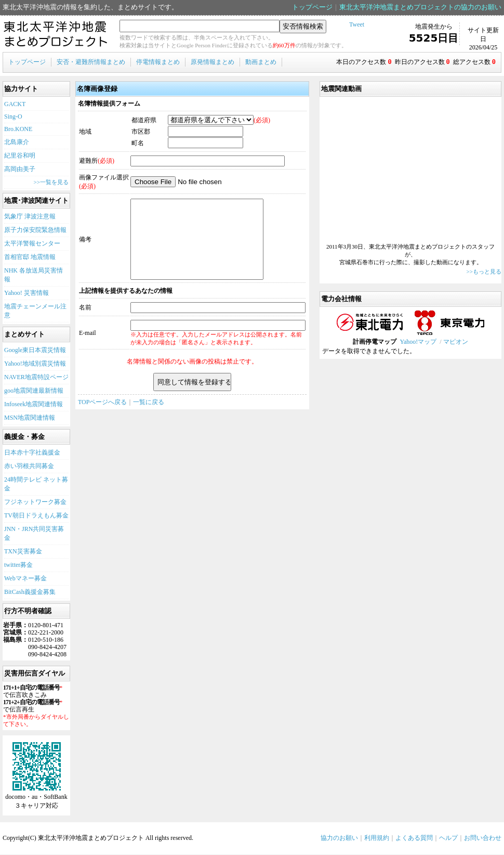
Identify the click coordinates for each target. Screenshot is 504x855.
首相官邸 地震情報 (30, 257)
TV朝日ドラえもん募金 (36, 516)
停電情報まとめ (158, 62)
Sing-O (13, 117)
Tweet (357, 24)
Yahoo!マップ (418, 342)
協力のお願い (339, 838)
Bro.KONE (18, 129)
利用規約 (377, 838)
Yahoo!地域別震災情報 (35, 364)
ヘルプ (448, 838)
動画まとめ (261, 62)
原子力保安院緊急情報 (35, 230)
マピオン (456, 342)
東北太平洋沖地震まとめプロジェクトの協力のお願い (420, 7)
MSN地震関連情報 (30, 418)
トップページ (312, 7)
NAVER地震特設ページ (36, 378)
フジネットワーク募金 (35, 502)
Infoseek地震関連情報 (34, 405)
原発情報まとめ (213, 62)
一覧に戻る (149, 418)
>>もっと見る (484, 272)
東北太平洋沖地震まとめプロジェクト (56, 35)
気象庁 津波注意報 (30, 217)
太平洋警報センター (32, 244)
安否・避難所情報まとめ (91, 62)
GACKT (15, 105)
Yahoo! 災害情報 (26, 293)
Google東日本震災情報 (35, 351)
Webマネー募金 (25, 579)
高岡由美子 (20, 170)
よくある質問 (414, 838)
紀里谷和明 (20, 156)
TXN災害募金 (23, 552)
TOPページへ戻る (102, 418)
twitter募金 (18, 565)
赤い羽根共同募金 (29, 467)
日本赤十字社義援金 (32, 453)
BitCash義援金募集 (30, 592)
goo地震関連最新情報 (34, 391)
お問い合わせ (483, 838)
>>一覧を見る (51, 183)
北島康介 (17, 142)
